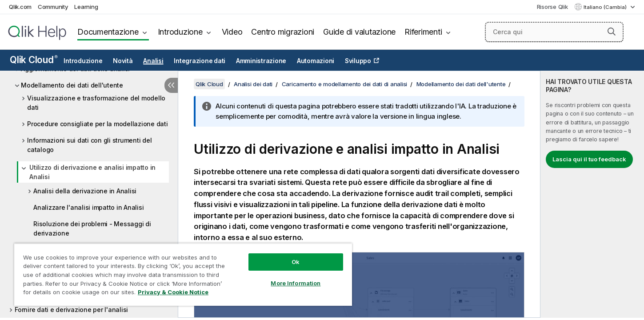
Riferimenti (423, 32)
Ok (296, 262)
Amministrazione (261, 61)
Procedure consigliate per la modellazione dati (98, 124)
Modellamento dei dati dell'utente (72, 85)
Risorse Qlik (552, 7)
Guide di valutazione (359, 32)
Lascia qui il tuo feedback (589, 159)
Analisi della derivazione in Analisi (85, 191)
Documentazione (108, 32)
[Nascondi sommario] (171, 85)
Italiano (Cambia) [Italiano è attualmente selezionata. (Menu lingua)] (606, 7)
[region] (183, 274)
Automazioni (316, 61)
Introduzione (180, 32)
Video (232, 32)
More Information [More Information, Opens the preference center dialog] (296, 283)
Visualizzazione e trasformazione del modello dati (96, 103)
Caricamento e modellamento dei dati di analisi (345, 84)
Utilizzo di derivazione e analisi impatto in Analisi (92, 172)
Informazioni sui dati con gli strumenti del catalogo (89, 145)
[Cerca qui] (554, 32)
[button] (612, 32)
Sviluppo (358, 61)
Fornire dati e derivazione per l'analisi (71, 310)
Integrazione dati (200, 61)
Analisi (153, 61)
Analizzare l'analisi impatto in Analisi (88, 207)
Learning (86, 7)
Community (53, 7)
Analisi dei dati (253, 84)
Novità (123, 61)
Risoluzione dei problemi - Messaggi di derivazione (92, 228)
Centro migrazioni (283, 32)
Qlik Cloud (34, 60)
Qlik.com (20, 7)
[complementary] (592, 194)
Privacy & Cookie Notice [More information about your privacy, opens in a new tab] (173, 292)
